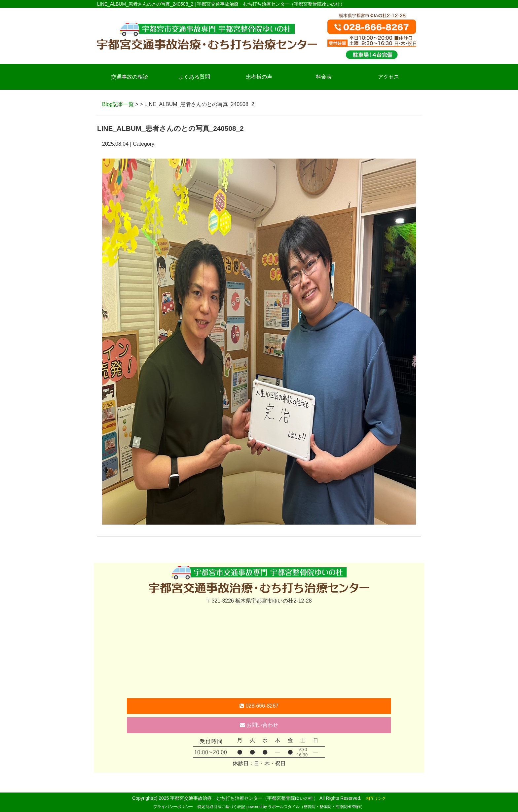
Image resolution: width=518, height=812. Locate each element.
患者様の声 (259, 77)
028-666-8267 (259, 706)
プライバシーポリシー (173, 807)
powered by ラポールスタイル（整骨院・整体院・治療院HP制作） (306, 807)
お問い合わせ (259, 725)
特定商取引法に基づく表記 (221, 807)
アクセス (388, 77)
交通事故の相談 (129, 77)
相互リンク (376, 798)
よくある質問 (194, 77)
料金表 (324, 77)
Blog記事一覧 (118, 104)
